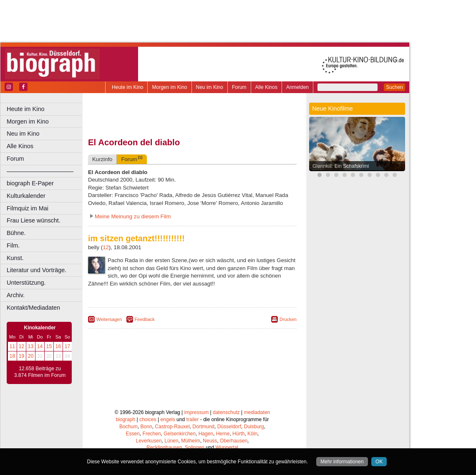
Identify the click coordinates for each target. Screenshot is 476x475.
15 (49, 346)
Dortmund (203, 427)
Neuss (210, 441)
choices (148, 419)
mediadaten (257, 412)
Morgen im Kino (169, 87)
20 (31, 356)
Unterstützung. (26, 283)
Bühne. (16, 233)
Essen (133, 434)
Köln (252, 434)
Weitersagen (109, 319)
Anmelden (297, 87)
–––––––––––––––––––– (40, 171)
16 (58, 346)
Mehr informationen (342, 462)
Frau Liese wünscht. (34, 220)
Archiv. (16, 295)
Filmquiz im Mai (28, 208)
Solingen (195, 447)
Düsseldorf (229, 427)
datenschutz (226, 412)
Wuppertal (227, 447)
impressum (197, 412)
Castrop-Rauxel (172, 427)
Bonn (146, 427)
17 (67, 346)
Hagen (206, 434)
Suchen (394, 87)
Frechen (152, 434)
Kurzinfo (102, 159)
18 (12, 356)
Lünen (171, 441)
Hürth (238, 434)
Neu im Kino (210, 87)
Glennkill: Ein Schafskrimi (341, 166)
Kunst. (15, 258)
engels (167, 419)
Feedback (145, 319)
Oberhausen (234, 441)
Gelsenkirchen (180, 434)
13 (31, 346)
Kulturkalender (26, 196)
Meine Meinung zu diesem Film (133, 216)
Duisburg (254, 427)
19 (21, 356)
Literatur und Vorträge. (37, 270)
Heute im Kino (127, 87)
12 (21, 346)
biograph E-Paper (30, 183)
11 (12, 346)
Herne (223, 434)
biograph (125, 419)
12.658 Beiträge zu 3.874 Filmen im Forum (40, 372)
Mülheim (190, 441)
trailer (192, 419)
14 (40, 346)
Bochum (128, 427)
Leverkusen (149, 441)
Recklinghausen (164, 447)
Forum (239, 87)
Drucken (288, 319)
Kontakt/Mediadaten (33, 308)
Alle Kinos (266, 87)
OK (379, 462)
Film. (13, 245)
